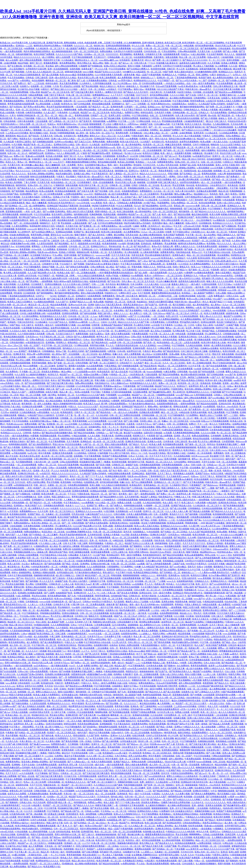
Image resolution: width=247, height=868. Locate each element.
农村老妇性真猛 (170, 340)
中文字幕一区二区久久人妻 (162, 334)
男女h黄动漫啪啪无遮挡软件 (158, 255)
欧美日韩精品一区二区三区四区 (42, 331)
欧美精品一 (141, 162)
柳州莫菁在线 (171, 733)
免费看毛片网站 (132, 113)
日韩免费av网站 (110, 858)
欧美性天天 (53, 374)
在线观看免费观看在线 (167, 404)
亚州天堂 (128, 532)
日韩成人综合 (133, 450)
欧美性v (234, 194)
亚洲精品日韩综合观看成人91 (173, 631)
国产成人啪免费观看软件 (40, 444)
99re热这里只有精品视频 (98, 197)
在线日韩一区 (70, 101)
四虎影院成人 (216, 808)
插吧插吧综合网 (36, 153)
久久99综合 (183, 264)
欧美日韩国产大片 (34, 505)
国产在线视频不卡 (67, 846)
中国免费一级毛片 (219, 270)
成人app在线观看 (43, 409)
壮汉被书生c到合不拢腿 (29, 89)
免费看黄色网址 (168, 252)
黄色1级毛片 (109, 572)
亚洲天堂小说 (140, 648)
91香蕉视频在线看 (238, 855)
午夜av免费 (23, 797)
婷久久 (148, 60)
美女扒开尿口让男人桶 (226, 46)
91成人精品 (153, 418)
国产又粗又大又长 (83, 142)
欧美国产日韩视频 (26, 179)
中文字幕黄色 (167, 325)
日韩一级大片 (82, 145)
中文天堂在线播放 (117, 69)
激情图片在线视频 (77, 366)
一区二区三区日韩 (30, 261)
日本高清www (32, 337)
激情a (50, 363)
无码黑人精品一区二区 (150, 421)
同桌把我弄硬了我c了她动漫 (89, 479)
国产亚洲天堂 (86, 121)
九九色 (184, 855)
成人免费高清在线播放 (223, 78)
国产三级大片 (88, 834)
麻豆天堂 (135, 98)
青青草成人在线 (164, 267)
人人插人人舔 (68, 584)
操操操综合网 (26, 214)
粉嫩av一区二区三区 (62, 421)
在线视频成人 (139, 532)
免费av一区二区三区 (155, 46)
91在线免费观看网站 (127, 628)
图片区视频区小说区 (39, 133)
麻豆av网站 (98, 63)
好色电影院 (125, 60)
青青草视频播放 (96, 543)
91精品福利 (212, 503)
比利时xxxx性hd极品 (64, 142)
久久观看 (137, 503)
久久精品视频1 (102, 290)
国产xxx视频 (49, 211)
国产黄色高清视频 (163, 642)
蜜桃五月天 (185, 267)
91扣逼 (153, 389)
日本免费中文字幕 (113, 636)
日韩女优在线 (140, 409)
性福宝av (185, 54)
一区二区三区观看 (161, 505)
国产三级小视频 (46, 398)
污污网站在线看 (143, 121)
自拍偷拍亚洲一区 (52, 520)
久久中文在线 (57, 669)
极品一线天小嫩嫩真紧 (37, 203)
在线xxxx (205, 421)
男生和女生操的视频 (15, 584)
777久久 (152, 63)
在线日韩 (185, 575)
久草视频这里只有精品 (133, 861)
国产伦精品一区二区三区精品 (174, 532)
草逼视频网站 (164, 203)
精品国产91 (125, 823)
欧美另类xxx (39, 150)
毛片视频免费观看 (24, 462)
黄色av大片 (197, 252)
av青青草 (157, 66)
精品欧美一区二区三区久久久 (159, 462)
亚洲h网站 (85, 564)
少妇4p (83, 127)
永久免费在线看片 (179, 200)
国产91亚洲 (173, 837)
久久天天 (30, 409)
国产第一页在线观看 (190, 765)
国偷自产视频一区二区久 (54, 267)
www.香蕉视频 (205, 578)
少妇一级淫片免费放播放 (204, 83)
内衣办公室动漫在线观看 (53, 779)
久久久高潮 (136, 459)
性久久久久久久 (23, 171)
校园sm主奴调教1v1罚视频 (96, 374)
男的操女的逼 (115, 246)
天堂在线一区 (137, 299)
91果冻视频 (57, 503)
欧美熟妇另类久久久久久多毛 (65, 270)
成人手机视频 (181, 826)
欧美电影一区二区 (99, 252)
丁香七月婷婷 (30, 182)
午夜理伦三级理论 (23, 142)
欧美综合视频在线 (210, 738)
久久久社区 (168, 680)
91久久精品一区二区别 (106, 503)
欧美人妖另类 (14, 564)
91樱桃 (115, 124)
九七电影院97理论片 (179, 485)
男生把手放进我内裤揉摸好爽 (60, 107)
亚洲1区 (116, 488)
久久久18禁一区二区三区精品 (171, 698)
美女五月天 (30, 578)
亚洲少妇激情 (86, 147)
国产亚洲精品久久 (86, 255)
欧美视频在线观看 (18, 514)
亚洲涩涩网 (230, 834)
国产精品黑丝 (180, 538)
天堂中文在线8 (208, 462)
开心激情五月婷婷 (142, 325)
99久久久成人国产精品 (45, 308)
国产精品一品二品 (110, 258)
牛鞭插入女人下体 (183, 497)
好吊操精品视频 (23, 246)
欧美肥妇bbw (157, 733)
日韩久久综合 (137, 278)
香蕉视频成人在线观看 (184, 473)
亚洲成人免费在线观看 (129, 645)
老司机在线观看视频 (90, 398)
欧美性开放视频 (224, 820)
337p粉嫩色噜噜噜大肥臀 (206, 72)
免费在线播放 (106, 51)
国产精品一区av (229, 642)
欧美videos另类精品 (63, 599)
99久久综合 (59, 686)
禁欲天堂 (12, 188)
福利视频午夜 (166, 407)
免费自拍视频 (113, 142)
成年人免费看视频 (133, 354)
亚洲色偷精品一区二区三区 (156, 485)
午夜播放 (106, 392)
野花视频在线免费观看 (172, 121)
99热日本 (217, 843)
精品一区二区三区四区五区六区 (210, 840)
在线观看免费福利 (130, 191)
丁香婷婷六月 (223, 776)
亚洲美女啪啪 (168, 602)
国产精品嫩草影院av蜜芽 (99, 153)
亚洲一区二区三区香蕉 (113, 599)
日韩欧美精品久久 (192, 110)
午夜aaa (203, 276)
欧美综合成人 (168, 258)
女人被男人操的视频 (237, 689)
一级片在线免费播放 (233, 182)
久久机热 (145, 159)
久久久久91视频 (208, 433)
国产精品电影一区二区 (232, 663)
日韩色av (87, 602)
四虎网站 (53, 820)
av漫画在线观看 (80, 223)
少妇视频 (208, 567)
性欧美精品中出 (102, 383)
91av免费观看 (137, 276)
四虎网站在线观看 (124, 436)
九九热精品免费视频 (229, 133)
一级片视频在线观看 (59, 666)
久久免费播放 (49, 249)
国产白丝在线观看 (8, 671)
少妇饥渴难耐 (16, 526)
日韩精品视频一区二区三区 (120, 57)
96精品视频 (189, 46)
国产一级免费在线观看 (145, 494)
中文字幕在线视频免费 (82, 57)
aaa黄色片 (234, 654)
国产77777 (90, 476)
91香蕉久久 (228, 162)
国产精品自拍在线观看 (207, 404)
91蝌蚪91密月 (141, 127)
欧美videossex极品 (68, 75)
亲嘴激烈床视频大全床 (128, 782)
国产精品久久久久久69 (131, 430)
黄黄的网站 (39, 800)
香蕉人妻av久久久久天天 (211, 316)
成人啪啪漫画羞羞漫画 (62, 51)
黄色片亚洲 (65, 861)
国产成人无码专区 (97, 235)
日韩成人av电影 (92, 811)
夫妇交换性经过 (44, 578)
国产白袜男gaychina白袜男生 (220, 276)
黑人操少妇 (166, 185)
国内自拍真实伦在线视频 (188, 118)
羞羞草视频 (60, 319)
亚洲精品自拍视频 (64, 232)
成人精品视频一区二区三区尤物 (51, 610)
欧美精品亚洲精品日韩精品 (146, 572)
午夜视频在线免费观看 (221, 439)
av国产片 (212, 238)
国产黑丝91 (54, 773)
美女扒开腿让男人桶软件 (145, 657)
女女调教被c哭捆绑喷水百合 (79, 532)
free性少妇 (32, 453)
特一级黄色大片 (155, 680)
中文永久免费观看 (125, 206)
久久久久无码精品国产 (190, 310)
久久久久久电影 (177, 95)
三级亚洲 (55, 241)
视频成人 (22, 415)
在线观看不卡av (7, 246)
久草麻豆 (214, 619)
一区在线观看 (81, 107)
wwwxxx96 (32, 229)
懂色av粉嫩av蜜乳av (183, 194)
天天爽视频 (73, 744)
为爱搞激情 (147, 66)
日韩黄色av (47, 197)
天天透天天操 (204, 51)
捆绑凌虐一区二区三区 (56, 80)
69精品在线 (184, 412)
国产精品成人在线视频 (200, 511)
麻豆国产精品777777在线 (135, 229)
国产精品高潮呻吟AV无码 (112, 497)
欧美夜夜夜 (21, 229)
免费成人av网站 (95, 802)
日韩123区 (64, 747)
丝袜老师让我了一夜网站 (164, 177)
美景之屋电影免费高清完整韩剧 (181, 540)
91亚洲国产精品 (174, 770)
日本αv (87, 340)
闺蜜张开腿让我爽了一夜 (212, 607)
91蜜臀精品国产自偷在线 (35, 590)
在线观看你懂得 (101, 645)
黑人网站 (26, 567)
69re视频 (121, 721)
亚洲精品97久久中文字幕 (189, 570)
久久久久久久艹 (131, 703)
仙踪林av (222, 238)
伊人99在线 (83, 124)
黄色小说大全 (161, 139)
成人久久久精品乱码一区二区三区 (48, 72)
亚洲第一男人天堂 (182, 436)
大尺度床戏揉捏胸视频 (20, 631)
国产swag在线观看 (132, 150)
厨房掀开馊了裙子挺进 (226, 476)
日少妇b (28, 858)
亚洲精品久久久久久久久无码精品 (114, 709)
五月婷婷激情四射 (233, 829)
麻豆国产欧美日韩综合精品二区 (22, 517)
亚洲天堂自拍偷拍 (54, 724)
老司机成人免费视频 (13, 779)
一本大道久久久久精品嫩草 (224, 130)
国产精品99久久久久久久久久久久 (211, 211)
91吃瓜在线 (74, 278)
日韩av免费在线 (98, 267)
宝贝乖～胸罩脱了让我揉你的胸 (200, 328)
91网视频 (87, 241)
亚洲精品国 (196, 610)
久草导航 (77, 657)
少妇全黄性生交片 (218, 185)
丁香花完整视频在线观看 (56, 407)
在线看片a (25, 86)
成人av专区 (242, 363)
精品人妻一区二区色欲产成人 (124, 197)
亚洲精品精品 (112, 127)
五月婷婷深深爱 (95, 535)
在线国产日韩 (233, 104)
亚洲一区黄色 (44, 497)
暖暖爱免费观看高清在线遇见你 (119, 273)
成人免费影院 (225, 604)
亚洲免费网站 (26, 194)
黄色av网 (120, 296)
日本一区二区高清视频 (71, 241)
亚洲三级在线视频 (53, 549)
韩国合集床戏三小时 (65, 130)
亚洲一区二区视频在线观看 (199, 363)
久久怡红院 (164, 200)
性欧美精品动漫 (183, 252)
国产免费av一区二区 (166, 494)
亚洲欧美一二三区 (166, 660)
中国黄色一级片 (78, 197)
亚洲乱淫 (5, 401)
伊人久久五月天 (47, 581)
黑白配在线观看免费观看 (158, 864)
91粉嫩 (138, 567)
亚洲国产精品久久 (122, 762)
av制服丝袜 (80, 587)
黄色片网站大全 (85, 63)
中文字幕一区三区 (194, 235)
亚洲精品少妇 (28, 447)
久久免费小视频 (114, 380)
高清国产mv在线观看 (80, 200)
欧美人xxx (196, 267)
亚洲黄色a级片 (179, 255)
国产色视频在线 (95, 66)
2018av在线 (37, 249)
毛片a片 (137, 206)
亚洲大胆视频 (233, 60)
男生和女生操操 (39, 596)
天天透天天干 (147, 101)
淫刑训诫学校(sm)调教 (226, 695)
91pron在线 (170, 447)
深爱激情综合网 (78, 674)
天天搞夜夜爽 (170, 92)
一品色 (210, 296)
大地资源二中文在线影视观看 (170, 197)
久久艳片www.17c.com (73, 660)
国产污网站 (13, 139)
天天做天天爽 (121, 529)
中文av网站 (58, 255)
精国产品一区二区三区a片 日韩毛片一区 (185, 313)
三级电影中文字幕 (97, 581)
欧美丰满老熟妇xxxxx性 (105, 147)
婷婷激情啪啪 (161, 543)
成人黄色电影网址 (134, 145)
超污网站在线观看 (141, 217)
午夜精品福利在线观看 (213, 602)
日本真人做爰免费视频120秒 (33, 313)
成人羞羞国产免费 (11, 479)
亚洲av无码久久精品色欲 (115, 66)
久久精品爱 (125, 98)
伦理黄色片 (159, 820)
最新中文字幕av (32, 319)
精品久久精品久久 (108, 86)
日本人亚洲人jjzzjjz (207, 337)
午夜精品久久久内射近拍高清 (199, 817)
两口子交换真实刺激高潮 (224, 363)
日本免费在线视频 (32, 526)
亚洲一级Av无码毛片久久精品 (63, 78)
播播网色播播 (70, 110)
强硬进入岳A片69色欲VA (155, 837)
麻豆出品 (5, 243)
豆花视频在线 (192, 69)
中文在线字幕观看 (215, 54)
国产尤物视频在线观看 (43, 142)
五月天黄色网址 (116, 252)
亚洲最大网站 (44, 270)
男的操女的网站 (85, 645)
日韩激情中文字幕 (154, 54)
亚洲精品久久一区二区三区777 (168, 482)
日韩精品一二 (102, 433)
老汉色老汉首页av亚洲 (110, 407)
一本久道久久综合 (220, 142)
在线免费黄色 (95, 520)
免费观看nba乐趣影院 (150, 220)
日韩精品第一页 (170, 217)
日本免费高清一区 (172, 715)
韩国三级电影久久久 (227, 235)
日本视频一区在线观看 (204, 92)
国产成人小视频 (230, 51)
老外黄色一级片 (126, 494)
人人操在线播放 (17, 409)
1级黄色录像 (129, 75)
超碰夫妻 (131, 558)
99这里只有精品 (184, 92)
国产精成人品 (150, 654)
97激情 (84, 153)
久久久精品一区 (154, 648)
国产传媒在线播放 (20, 703)
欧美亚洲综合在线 (229, 348)
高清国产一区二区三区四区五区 (185, 48)
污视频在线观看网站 (215, 622)
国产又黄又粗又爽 (27, 439)
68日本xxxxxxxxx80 (200, 456)
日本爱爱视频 (161, 401)
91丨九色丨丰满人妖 (107, 593)
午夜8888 (233, 232)
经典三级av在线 (133, 802)
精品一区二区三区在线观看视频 (201, 255)
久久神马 (191, 709)
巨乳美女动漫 (172, 165)
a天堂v (209, 599)
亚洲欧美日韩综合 (231, 436)
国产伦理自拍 (16, 107)
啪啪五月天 (94, 616)
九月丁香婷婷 (93, 418)
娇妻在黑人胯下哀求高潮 (21, 791)
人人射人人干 (115, 200)
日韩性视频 (183, 372)
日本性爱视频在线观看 (14, 488)
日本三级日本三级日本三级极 (194, 351)
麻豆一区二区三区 (153, 136)
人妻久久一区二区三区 (102, 310)
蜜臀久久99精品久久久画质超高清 (182, 238)
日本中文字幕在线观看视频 (20, 575)
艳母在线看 (241, 409)
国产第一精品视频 (235, 593)
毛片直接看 (119, 602)
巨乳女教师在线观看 (19, 127)
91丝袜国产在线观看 (47, 517)
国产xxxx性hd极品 (217, 398)
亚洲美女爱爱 (18, 718)
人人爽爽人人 (70, 500)
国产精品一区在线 (71, 564)
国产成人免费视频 (164, 436)
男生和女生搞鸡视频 (130, 587)
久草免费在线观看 (103, 625)
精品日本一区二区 (164, 278)
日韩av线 (58, 136)
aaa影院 (5, 357)
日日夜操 (190, 616)
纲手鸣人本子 (103, 337)
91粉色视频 (34, 570)
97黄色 (61, 238)
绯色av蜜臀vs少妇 (238, 773)
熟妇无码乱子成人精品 (11, 407)
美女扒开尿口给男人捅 (130, 631)
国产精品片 (156, 340)
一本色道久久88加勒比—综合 (178, 83)
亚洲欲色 (14, 439)
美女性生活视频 (128, 427)
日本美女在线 (214, 98)
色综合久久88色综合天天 (204, 494)
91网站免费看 (165, 348)
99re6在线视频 (220, 310)
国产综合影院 (106, 450)
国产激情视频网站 (209, 48)
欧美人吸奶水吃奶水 (184, 72)
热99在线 (190, 185)
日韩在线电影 (10, 121)
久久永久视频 (94, 436)
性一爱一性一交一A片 (85, 415)
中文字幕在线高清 (122, 724)
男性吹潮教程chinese (41, 360)
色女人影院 (208, 325)
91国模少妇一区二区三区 (158, 508)
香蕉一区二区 (117, 808)
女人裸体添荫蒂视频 (150, 252)
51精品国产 (95, 628)
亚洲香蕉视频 (237, 724)
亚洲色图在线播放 (84, 299)
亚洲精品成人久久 (90, 249)
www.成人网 (30, 369)
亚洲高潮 (111, 570)
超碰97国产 (149, 278)
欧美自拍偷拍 (51, 677)
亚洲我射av (50, 153)
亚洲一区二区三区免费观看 (97, 319)
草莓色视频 (137, 267)
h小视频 (79, 642)
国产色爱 (157, 249)
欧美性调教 (169, 738)
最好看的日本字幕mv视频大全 (155, 98)
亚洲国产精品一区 (110, 360)
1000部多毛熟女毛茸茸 (40, 712)
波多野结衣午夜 (134, 351)
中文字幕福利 (142, 549)
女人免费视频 (222, 66)
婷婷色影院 (162, 575)
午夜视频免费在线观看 (110, 249)
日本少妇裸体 (137, 284)
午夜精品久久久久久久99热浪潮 (62, 209)
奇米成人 (107, 479)
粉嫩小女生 (118, 354)
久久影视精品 (17, 278)
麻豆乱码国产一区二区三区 (98, 575)
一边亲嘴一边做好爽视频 (181, 133)
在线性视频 (75, 69)
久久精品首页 (212, 133)
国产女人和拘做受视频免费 (208, 558)
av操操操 (115, 750)
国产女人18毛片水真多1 (187, 80)
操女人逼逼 (109, 802)
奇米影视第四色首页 (152, 555)
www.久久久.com (8, 686)
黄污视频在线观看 (203, 340)
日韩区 (134, 185)
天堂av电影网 (238, 252)
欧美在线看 (5, 581)
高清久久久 (11, 162)
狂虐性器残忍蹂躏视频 (173, 430)
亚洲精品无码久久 (99, 246)
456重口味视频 (19, 855)
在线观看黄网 (167, 604)
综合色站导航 (116, 150)
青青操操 (222, 290)
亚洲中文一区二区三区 (223, 156)
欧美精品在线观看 (176, 523)
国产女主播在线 (15, 66)
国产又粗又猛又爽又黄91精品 (60, 383)
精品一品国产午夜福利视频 (149, 75)
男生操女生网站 (57, 715)
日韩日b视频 (119, 514)
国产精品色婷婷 (37, 677)
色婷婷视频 (234, 581)
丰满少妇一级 (70, 794)
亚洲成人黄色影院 (110, 261)
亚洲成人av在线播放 (122, 657)
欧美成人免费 (156, 444)
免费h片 (193, 424)
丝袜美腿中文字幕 (217, 701)
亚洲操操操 (62, 249)
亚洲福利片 (81, 296)
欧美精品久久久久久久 (223, 223)
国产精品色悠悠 (160, 168)
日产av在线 (209, 735)
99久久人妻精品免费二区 (68, 153)
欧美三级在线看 (93, 238)
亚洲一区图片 (175, 543)
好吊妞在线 (215, 226)
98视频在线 (198, 153)
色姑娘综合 (142, 302)
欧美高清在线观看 (142, 808)
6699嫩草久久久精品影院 (135, 72)
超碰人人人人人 (121, 313)
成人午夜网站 (48, 57)
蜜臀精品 (36, 246)
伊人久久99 (178, 136)
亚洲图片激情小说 (228, 95)
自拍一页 (137, 83)
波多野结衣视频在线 (60, 328)
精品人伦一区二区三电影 (89, 500)
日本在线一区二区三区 (79, 246)
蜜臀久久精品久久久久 (185, 246)
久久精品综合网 (119, 677)
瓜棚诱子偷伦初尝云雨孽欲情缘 (176, 802)
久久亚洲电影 (24, 284)
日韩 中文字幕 (70, 543)
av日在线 (155, 325)
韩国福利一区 (183, 628)
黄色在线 (121, 357)
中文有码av (106, 811)
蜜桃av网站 (153, 407)
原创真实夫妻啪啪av (51, 372)
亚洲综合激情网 (208, 322)
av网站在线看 (90, 369)
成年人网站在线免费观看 (31, 60)
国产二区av (143, 261)
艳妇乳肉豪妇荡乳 (64, 174)
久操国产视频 (233, 325)
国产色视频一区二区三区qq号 (201, 631)
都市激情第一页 (186, 211)
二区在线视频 (79, 430)
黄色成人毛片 (18, 468)
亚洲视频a (50, 342)
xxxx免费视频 (132, 139)
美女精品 (50, 66)
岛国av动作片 (214, 57)
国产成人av (5, 712)
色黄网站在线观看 (72, 680)
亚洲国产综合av (124, 340)
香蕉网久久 (61, 342)
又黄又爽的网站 (41, 459)
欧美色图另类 (6, 118)
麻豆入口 (60, 654)
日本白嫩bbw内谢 (162, 124)
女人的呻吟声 (24, 232)
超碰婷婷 (22, 648)
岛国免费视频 (206, 814)
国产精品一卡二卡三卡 (162, 188)
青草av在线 (70, 479)
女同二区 (170, 287)
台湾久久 (237, 75)
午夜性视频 (82, 377)
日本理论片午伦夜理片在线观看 (128, 51)
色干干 (74, 243)
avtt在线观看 (209, 695)
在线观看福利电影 (185, 581)
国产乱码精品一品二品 (190, 174)
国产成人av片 (171, 156)
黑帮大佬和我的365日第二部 (114, 188)
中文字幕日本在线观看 (131, 264)
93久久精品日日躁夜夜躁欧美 (27, 75)
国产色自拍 (5, 718)
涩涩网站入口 (46, 538)
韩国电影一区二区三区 (116, 302)
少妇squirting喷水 (221, 549)
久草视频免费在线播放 (97, 80)
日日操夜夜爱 (29, 293)
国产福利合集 (48, 735)
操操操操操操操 (234, 174)
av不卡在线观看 (148, 727)
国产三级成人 (159, 424)
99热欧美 (60, 226)
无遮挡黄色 (159, 57)
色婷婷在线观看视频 (179, 491)
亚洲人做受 (234, 852)
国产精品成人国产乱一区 (189, 651)
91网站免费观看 (11, 680)
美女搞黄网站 (126, 165)
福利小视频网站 (209, 150)
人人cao (94, 316)
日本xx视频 (221, 293)
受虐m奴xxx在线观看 (35, 156)
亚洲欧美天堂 (138, 60)
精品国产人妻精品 (159, 159)
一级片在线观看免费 (158, 273)
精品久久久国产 (19, 392)
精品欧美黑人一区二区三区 (44, 238)
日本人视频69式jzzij (120, 383)
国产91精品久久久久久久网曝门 (196, 130)
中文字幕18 (206, 549)
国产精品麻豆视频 (112, 118)
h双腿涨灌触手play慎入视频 (23, 243)
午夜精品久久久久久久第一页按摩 (142, 319)
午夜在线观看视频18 (150, 645)
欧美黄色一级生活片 (45, 325)
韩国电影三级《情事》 (66, 276)
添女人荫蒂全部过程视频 (51, 101)
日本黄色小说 (81, 616)
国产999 (20, 578)
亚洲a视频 (217, 383)
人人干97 (231, 782)
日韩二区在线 (140, 418)
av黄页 (243, 168)
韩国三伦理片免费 (141, 331)
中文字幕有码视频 (102, 686)
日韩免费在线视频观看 (173, 249)
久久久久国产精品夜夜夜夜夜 (202, 532)
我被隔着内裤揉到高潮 (44, 575)
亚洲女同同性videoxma (153, 459)
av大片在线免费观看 (98, 421)
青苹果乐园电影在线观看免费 (21, 104)
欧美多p (52, 698)
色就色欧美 (17, 590)
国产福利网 (202, 115)
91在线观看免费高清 (19, 220)
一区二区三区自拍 (84, 139)
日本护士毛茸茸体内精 (75, 718)
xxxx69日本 (139, 380)
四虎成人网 (168, 246)
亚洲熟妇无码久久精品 (64, 145)
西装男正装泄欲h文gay (134, 305)
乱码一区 (69, 823)
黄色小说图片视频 (193, 674)
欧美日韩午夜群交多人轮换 (214, 342)
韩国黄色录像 (130, 177)
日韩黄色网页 (48, 526)
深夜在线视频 (172, 57)
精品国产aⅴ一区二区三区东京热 (55, 92)
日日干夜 (145, 800)
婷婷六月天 (27, 471)
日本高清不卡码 (39, 171)
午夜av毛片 (241, 115)
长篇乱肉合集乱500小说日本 (181, 558)
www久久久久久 (78, 179)
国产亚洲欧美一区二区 (22, 147)
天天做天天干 (86, 555)
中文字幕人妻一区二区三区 (27, 852)
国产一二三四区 (231, 415)
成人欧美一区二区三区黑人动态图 (109, 441)
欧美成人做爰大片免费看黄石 (47, 695)
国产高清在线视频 (191, 549)
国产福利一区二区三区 (174, 150)
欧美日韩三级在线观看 (112, 232)
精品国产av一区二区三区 (140, 214)
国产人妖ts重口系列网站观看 (186, 179)
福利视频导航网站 (236, 211)
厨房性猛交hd (6, 724)
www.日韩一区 (234, 290)
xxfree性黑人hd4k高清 (137, 669)
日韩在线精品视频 (36, 648)
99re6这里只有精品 (141, 340)
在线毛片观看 (52, 392)
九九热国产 (146, 142)
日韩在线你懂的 (17, 342)
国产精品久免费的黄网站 (43, 628)
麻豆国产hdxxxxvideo (110, 718)
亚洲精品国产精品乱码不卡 (124, 209)
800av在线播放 (95, 800)
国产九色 (72, 596)
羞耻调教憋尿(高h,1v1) (14, 639)
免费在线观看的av (110, 226)
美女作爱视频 (97, 340)
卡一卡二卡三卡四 (217, 60)
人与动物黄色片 (109, 500)
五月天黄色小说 (159, 721)
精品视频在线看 (88, 465)
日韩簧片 (202, 706)
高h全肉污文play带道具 (161, 552)
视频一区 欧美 (215, 471)
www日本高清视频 (88, 409)
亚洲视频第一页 (133, 639)
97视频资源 (59, 185)
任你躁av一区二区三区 (95, 54)
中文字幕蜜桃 (178, 345)
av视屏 (231, 797)
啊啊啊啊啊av (196, 834)
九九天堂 (75, 328)
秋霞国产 (91, 849)
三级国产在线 (179, 564)
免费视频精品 (176, 110)
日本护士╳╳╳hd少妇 (46, 296)
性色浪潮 (242, 331)
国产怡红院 (34, 136)
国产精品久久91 (222, 683)
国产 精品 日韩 (94, 599)
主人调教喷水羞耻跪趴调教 (224, 837)
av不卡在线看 (102, 229)
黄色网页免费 (122, 133)
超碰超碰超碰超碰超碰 (62, 261)
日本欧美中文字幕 (62, 604)
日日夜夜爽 (206, 179)
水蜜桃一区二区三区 (57, 485)
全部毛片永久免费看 (34, 686)
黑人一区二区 (51, 115)
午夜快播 (20, 113)
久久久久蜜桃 (124, 136)
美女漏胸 (59, 427)
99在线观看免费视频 (143, 57)
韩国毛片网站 (159, 634)
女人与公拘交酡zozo (122, 83)
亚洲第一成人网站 (231, 383)
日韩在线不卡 (126, 363)
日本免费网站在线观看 (206, 290)
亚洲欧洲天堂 (80, 593)
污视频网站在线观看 (165, 395)
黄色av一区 (23, 162)
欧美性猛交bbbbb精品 (73, 767)
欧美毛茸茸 (169, 689)
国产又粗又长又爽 (86, 191)
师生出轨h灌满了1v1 (221, 258)
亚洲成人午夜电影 (123, 179)
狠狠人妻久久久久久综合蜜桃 (220, 281)
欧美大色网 (215, 214)
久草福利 (129, 107)
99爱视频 (203, 238)
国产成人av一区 (126, 63)
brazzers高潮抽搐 (155, 372)
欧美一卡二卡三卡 (111, 427)
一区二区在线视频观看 (152, 150)
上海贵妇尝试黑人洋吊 (64, 538)
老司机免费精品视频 (159, 95)
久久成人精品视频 (228, 287)
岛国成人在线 (136, 718)
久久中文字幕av (7, 171)
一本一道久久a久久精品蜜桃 (125, 412)
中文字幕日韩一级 (137, 372)
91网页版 (112, 351)
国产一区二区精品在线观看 (26, 223)
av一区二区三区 (120, 811)
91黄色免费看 (206, 86)
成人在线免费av (19, 738)
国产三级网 (49, 593)
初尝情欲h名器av (225, 552)
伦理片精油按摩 (218, 500)
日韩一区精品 (86, 741)
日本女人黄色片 (167, 270)
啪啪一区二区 (111, 63)
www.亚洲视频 (230, 634)
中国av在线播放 (11, 258)
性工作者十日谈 (194, 331)
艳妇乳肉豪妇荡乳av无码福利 (91, 159)
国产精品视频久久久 (138, 779)
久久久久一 (23, 788)
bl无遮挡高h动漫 (17, 814)
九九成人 (90, 290)
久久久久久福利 (176, 273)
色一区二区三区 (154, 72)
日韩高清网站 (218, 136)
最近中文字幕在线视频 (100, 733)
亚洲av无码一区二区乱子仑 (102, 133)
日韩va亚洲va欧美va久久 (226, 261)
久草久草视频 (46, 604)
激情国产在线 (78, 168)
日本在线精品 (104, 401)
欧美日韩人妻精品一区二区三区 (46, 523)
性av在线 (193, 372)
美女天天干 (165, 701)
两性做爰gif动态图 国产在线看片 (137, 249)
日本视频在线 (32, 602)
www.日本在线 (83, 203)
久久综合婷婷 (102, 415)
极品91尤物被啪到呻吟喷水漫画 (68, 404)
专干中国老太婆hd (181, 232)
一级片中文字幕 (106, 607)
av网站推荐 (172, 634)
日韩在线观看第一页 (19, 340)
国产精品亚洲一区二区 (184, 147)
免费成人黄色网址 (165, 826)
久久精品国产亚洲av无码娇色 (212, 104)
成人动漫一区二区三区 (217, 232)
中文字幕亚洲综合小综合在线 (217, 252)
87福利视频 (216, 392)
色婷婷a (179, 127)
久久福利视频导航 (75, 319)
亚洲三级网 (9, 558)
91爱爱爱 (36, 494)
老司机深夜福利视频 (109, 482)
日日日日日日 (112, 54)
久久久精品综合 (8, 430)
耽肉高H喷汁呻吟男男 (168, 686)
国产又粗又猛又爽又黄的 (83, 92)
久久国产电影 (236, 529)
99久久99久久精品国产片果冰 (171, 89)
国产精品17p (182, 270)
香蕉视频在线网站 (86, 75)
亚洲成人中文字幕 (61, 197)
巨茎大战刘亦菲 (189, 578)
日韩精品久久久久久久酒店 (234, 832)
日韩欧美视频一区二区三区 (151, 156)
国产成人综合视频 (178, 508)
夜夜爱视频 (151, 89)
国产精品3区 (112, 217)
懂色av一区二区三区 (175, 328)
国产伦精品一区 (123, 267)
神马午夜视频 (14, 197)
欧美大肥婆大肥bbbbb (215, 177)
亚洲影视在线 (10, 788)
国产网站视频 (64, 380)
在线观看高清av (179, 104)
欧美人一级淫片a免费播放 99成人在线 (200, 654)
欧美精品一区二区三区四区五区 (157, 753)
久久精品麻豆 (68, 60)
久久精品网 (203, 625)
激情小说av (139, 89)
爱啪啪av (34, 529)
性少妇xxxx (87, 98)
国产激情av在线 (93, 258)
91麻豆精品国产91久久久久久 (99, 514)
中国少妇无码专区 (26, 322)
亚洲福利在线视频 (141, 715)
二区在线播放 (170, 380)
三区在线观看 (42, 121)
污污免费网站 (192, 415)
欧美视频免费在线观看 (174, 444)
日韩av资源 (35, 92)
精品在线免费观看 (59, 305)
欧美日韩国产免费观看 (44, 54)
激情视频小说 (121, 171)
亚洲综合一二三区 (24, 46)
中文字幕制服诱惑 (33, 267)
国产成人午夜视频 (209, 118)
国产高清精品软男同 (172, 823)
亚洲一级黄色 (92, 718)
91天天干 (199, 639)
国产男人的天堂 (93, 654)
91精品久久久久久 (192, 727)
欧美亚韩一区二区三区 (154, 145)
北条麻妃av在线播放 (210, 348)
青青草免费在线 (198, 101)
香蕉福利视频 (99, 121)
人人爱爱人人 (147, 852)
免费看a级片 (219, 296)
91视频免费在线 (41, 546)
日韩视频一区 (144, 104)
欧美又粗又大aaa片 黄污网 (96, 404)
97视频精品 (125, 276)
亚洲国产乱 (79, 232)
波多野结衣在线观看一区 (113, 145)
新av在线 (212, 115)
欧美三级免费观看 (108, 78)
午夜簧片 (61, 177)
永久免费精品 (93, 389)
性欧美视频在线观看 (133, 785)
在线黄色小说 (11, 177)
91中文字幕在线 (86, 625)
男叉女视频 (98, 738)
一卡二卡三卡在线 (138, 471)
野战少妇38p (58, 444)
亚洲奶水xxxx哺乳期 (78, 322)
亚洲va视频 (174, 354)
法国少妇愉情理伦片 (73, 340)
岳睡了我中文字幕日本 (55, 95)
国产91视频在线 (229, 226)
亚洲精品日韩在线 (141, 238)
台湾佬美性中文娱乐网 (36, 69)
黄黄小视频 (171, 628)
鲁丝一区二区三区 (103, 832)
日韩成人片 (204, 113)
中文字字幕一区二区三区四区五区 (57, 345)
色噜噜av (219, 561)
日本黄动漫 (86, 328)
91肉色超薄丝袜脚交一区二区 (45, 567)
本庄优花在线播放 (73, 444)
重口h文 (210, 121)
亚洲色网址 (60, 211)
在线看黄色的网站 (129, 634)
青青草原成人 (173, 663)
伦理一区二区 (33, 558)
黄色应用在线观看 (201, 439)
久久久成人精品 (152, 284)
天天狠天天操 (72, 226)
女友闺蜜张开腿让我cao (96, 165)
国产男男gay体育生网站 (34, 107)
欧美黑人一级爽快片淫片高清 (109, 92)
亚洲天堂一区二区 (149, 171)
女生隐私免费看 (161, 354)
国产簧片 (113, 494)
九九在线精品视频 (182, 456)
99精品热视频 (207, 229)
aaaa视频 (141, 564)
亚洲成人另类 (166, 418)
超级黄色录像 (233, 313)
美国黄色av (29, 721)
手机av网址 (116, 270)
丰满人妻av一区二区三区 (64, 561)
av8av (134, 293)
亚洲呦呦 (7, 738)
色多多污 (70, 505)
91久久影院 (137, 48)
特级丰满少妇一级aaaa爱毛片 (199, 89)
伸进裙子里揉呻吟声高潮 (104, 206)
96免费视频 (29, 48)
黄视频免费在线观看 (47, 826)
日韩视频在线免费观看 (121, 348)
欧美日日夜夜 (217, 473)
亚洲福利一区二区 (217, 80)
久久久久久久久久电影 (225, 497)
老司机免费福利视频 (205, 46)
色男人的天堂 (172, 316)
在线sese (195, 476)
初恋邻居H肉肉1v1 (10, 124)
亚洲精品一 (107, 168)
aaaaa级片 (231, 238)
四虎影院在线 (190, 171)
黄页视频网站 (126, 54)
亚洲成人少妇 (228, 590)
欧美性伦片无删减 (151, 153)
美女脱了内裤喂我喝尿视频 (62, 133)
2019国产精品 (150, 203)
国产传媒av (35, 479)
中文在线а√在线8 (28, 616)
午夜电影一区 (181, 648)
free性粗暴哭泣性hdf (202, 156)
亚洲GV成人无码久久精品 (63, 139)
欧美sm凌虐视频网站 (194, 555)
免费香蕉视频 (82, 334)
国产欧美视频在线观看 (234, 505)
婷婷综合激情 (52, 83)
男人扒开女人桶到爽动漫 (209, 441)
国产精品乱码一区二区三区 (207, 587)
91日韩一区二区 (109, 628)
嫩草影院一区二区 (147, 296)
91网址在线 (228, 843)
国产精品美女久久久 (27, 188)
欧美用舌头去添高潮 (140, 258)
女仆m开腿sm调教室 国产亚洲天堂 (224, 575)
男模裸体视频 (166, 479)
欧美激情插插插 (110, 243)
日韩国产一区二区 (99, 115)
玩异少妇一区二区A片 (18, 153)
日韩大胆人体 (141, 63)
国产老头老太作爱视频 (128, 593)
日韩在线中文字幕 (155, 447)
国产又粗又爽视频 (213, 200)
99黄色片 (45, 89)
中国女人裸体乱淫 (193, 604)
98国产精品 (15, 325)
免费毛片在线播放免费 (213, 680)
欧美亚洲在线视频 (151, 529)
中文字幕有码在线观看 (204, 715)
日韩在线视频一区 (20, 503)
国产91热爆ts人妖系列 (236, 80)
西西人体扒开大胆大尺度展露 (80, 211)
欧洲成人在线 (64, 273)
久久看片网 (194, 526)
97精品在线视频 (79, 436)
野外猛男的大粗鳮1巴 (190, 322)
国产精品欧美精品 (161, 791)
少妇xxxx (4, 695)
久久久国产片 (62, 302)
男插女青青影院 (166, 171)
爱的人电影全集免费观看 (92, 293)
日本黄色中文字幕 (54, 500)
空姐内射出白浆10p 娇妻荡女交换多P (102, 264)
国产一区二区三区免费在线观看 (48, 194)
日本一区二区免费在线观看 (93, 604)
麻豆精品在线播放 (148, 703)
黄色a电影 (226, 308)
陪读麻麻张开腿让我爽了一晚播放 (87, 671)
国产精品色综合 (104, 412)
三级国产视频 (82, 520)
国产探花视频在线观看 (111, 578)
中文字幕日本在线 (49, 558)
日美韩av (97, 741)
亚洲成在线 (146, 243)
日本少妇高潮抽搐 (226, 337)
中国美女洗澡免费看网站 (182, 773)
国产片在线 (191, 95)
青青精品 (240, 200)
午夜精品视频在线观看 (46, 447)
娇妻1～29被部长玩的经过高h (31, 168)
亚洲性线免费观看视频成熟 (118, 46)
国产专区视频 (101, 191)
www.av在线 (168, 127)
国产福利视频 (192, 514)
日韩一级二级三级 (237, 366)
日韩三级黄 (61, 634)
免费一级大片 (118, 663)
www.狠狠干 (241, 797)
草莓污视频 (173, 174)
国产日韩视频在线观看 (236, 398)
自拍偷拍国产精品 (119, 596)
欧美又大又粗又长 (194, 124)
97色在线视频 (22, 832)
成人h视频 (5, 570)
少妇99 (104, 322)
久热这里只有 (182, 660)
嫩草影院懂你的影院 (149, 599)
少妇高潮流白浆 (137, 374)
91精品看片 (127, 636)
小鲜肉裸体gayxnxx (117, 558)
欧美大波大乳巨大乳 (130, 142)
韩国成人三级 (159, 663)
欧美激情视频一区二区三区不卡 (64, 459)
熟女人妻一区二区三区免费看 (193, 57)
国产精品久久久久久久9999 (195, 60)
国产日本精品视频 (82, 104)
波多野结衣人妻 (184, 494)
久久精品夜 (74, 113)
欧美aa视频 (205, 142)
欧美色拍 (202, 447)
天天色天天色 (6, 83)
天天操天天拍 (125, 689)
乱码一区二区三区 (170, 741)
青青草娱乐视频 (97, 345)
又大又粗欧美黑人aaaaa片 (178, 476)
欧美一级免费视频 (88, 814)
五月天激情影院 (130, 270)
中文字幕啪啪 (42, 773)
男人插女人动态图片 (78, 581)
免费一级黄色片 (57, 570)
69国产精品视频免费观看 (233, 692)
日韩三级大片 (220, 121)
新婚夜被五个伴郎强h (150, 118)
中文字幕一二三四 (127, 121)
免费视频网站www (101, 95)
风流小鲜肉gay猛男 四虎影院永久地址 (78, 217)
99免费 (169, 232)
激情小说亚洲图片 (49, 200)
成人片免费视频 (36, 846)
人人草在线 (135, 479)
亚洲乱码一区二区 (165, 78)
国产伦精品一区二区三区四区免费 (142, 369)
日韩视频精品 (48, 351)
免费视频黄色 (146, 191)
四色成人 (41, 348)
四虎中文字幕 (222, 328)
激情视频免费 (183, 517)
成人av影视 (79, 258)
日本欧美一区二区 (170, 625)
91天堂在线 (146, 794)
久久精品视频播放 (54, 340)
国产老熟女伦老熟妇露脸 (78, 267)
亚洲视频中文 (118, 104)
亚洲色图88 (157, 223)
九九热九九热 (9, 674)
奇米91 (81, 165)
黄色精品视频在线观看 (14, 337)
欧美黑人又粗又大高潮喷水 (230, 101)
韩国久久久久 (150, 267)
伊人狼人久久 (187, 220)
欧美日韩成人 (117, 113)
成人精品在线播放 (110, 98)
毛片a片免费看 (10, 654)
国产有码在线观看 (206, 372)
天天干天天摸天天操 (121, 255)
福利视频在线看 (81, 214)
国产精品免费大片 (142, 246)
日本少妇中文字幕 (144, 817)
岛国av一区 (231, 703)
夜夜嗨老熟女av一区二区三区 (105, 631)
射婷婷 (137, 78)
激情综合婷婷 (17, 401)
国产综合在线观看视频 (217, 366)
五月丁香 (56, 223)
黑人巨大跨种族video (150, 604)
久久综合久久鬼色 (18, 331)
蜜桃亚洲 (120, 517)
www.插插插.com (231, 299)
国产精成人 (170, 517)
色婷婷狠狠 (69, 849)
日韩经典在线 (138, 200)
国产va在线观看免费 (149, 747)
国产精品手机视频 (170, 107)
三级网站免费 (144, 610)
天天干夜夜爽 (144, 293)
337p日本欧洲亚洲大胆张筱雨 (89, 386)
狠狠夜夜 (187, 145)
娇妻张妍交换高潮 (73, 72)
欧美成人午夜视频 (210, 110)
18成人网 (222, 174)
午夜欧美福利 (138, 136)
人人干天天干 (117, 95)
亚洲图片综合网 (222, 197)
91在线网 (183, 657)
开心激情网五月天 (123, 331)
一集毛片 (83, 89)
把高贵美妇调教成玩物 (167, 657)
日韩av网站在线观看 (187, 51)
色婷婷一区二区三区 (75, 654)
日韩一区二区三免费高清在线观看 (108, 241)
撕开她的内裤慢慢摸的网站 (192, 107)
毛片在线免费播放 (219, 113)
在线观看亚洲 (125, 217)
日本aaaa (231, 310)
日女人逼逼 (230, 671)
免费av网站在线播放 (87, 110)
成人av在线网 (12, 60)
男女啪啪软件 (64, 607)
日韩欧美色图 (80, 599)
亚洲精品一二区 (106, 529)
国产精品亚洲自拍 (171, 351)
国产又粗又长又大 (44, 179)
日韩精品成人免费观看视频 (119, 48)
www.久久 (171, 581)
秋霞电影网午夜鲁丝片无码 (42, 226)
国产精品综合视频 (182, 214)
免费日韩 (67, 549)
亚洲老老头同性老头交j (36, 718)
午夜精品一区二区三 (119, 374)
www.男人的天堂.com (75, 389)
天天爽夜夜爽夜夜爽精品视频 (186, 433)
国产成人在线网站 (168, 570)
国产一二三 (131, 104)
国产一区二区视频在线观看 (84, 273)
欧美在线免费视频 (207, 203)
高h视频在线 (68, 864)
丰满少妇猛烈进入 (131, 220)
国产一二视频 (208, 488)
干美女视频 (179, 849)
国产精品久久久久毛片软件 (136, 92)
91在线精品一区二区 (75, 238)
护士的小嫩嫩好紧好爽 (167, 281)
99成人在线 (102, 471)
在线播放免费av (7, 46)
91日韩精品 (18, 858)
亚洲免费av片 (123, 156)
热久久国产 (200, 645)
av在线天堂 (211, 101)
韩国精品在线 (101, 194)
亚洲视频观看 (106, 724)
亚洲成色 (12, 322)
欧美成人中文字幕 (87, 331)
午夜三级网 (83, 543)
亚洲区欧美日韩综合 (188, 337)
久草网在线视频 (231, 168)
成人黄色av (216, 305)
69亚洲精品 (13, 200)
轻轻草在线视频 (203, 616)
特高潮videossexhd (15, 424)
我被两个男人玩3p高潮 (61, 491)
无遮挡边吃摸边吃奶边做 (127, 345)
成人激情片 (31, 657)
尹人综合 (107, 124)
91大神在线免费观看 (189, 316)
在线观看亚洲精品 (80, 549)
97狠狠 (21, 602)
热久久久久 (230, 54)
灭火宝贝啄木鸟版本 (31, 197)
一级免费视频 (46, 281)
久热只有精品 (121, 756)
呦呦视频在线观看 (226, 791)
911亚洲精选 (99, 610)
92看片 (213, 75)
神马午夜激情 (234, 342)
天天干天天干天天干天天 (12, 369)
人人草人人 (94, 322)
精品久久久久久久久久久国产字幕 (134, 322)
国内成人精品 (117, 797)
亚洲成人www (154, 107)
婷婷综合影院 (147, 113)
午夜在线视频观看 (86, 596)
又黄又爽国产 (43, 369)
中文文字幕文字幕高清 (132, 110)
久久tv (81, 156)
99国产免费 (168, 72)
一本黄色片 (171, 439)
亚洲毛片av (46, 127)
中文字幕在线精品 (140, 115)
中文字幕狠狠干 (215, 209)
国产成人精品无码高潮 (92, 680)
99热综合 (133, 683)
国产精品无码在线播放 (84, 433)
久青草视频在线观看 (102, 83)
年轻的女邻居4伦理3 (237, 121)
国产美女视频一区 (16, 651)
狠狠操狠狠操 (229, 427)
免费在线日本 (37, 564)
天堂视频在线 (136, 133)
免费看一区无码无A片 (151, 226)
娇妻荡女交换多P (18, 441)
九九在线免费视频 (234, 220)
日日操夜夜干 (37, 284)
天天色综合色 (104, 797)
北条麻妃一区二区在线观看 (67, 398)
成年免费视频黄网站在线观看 (100, 179)
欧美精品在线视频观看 (66, 191)
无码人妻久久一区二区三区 (140, 642)
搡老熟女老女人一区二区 (87, 60)
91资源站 (172, 409)
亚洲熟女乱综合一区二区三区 (120, 581)
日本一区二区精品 (97, 89)
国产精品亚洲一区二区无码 (46, 98)
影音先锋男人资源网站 (62, 214)
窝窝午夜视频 (224, 864)
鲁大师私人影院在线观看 (15, 273)
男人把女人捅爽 (23, 360)
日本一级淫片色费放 (163, 593)
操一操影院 (78, 369)
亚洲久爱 (131, 302)
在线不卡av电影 (25, 636)
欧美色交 (25, 479)
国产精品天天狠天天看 (48, 657)
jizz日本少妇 (68, 235)
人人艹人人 (80, 505)
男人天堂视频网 (184, 439)
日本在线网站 (164, 389)
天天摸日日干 (100, 57)
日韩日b (57, 179)
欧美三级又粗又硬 (38, 299)
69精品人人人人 (148, 575)
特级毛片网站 (235, 674)
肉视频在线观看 (56, 843)
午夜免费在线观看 (140, 334)
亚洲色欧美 (123, 794)
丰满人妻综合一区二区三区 (32, 741)
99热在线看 (24, 177)
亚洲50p (20, 686)
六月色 (29, 72)
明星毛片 (97, 517)
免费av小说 (19, 156)
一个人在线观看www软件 (85, 372)
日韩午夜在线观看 (26, 121)
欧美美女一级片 (14, 610)
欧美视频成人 (166, 814)
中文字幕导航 (178, 124)
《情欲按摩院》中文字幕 (227, 188)
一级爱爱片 (225, 491)
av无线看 (56, 104)
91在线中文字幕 (151, 570)
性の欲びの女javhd (133, 153)
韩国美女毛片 (26, 139)
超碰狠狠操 (133, 625)
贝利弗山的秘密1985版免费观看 (158, 147)
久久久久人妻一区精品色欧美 (87, 261)
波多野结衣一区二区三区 (76, 427)
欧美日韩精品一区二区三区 (122, 447)
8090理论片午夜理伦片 (197, 564)
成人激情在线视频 (22, 628)
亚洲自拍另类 (225, 404)
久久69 (191, 855)
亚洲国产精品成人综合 (182, 505)
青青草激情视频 (80, 421)
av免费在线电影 (45, 188)
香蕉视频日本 (35, 351)
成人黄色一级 (82, 133)
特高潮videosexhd (158, 744)
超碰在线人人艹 (224, 75)
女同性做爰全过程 (97, 48)
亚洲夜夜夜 (172, 264)
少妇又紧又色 (156, 92)
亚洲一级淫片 (87, 308)
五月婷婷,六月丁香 (64, 415)
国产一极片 (234, 628)
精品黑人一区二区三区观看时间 (145, 194)
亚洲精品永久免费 (48, 220)
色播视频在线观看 (206, 741)
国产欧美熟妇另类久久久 (181, 671)
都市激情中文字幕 (136, 462)
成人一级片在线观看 (113, 130)
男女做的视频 (167, 194)
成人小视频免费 (233, 625)
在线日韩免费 (53, 168)
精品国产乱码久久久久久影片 (108, 72)
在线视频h (78, 456)
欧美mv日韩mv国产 (94, 826)
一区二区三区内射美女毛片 (131, 776)
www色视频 (116, 220)
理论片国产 (126, 488)
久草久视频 (85, 631)
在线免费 (195, 712)
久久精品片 (238, 110)
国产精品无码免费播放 (169, 374)
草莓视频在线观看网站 (14, 101)
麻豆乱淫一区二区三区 (39, 305)
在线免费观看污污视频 (66, 325)
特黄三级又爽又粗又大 (169, 182)
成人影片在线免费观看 (119, 194)
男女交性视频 (53, 482)
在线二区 (154, 115)
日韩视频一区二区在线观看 (73, 418)
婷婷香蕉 (167, 136)
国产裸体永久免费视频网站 (123, 308)
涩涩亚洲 (135, 730)
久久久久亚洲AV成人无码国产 (77, 284)
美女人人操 (182, 409)
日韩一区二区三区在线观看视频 (95, 613)
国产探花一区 (26, 800)
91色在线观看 (228, 200)
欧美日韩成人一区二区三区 (196, 450)
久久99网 (192, 538)
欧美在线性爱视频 (158, 724)
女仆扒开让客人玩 (166, 712)
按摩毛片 (158, 738)
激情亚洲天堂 (165, 450)
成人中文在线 (12, 456)
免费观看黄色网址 (166, 162)
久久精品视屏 (196, 407)
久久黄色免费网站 (20, 226)
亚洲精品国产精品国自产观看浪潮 (63, 206)
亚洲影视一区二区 (55, 424)
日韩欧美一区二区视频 (120, 185)
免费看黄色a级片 (72, 683)
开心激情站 (158, 517)
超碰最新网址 (25, 572)
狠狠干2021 (146, 538)
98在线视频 (34, 127)
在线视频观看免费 (172, 54)
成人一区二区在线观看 (212, 182)
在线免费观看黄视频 (132, 578)
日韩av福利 (189, 587)
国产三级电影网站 (149, 706)
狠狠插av (124, 718)
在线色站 (114, 645)
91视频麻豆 (218, 829)
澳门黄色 (72, 80)
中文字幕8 (96, 392)
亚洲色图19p (108, 424)
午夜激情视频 (130, 386)
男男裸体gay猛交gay (113, 386)
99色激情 (55, 508)
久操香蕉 (131, 424)
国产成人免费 (141, 273)
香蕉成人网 (179, 206)
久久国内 (62, 290)
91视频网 (83, 66)
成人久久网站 (240, 243)
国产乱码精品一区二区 (84, 823)
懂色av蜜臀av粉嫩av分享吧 (66, 631)
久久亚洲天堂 (130, 328)
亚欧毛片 (192, 567)
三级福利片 (27, 150)
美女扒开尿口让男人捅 (88, 78)
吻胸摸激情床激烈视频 (150, 500)
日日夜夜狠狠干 (85, 182)
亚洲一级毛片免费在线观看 (139, 168)
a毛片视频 (197, 680)
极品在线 (126, 200)
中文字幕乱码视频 (181, 101)
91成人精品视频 (198, 54)
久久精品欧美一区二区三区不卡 (51, 48)
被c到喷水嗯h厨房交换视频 (193, 374)
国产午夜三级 (58, 229)
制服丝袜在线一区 (52, 785)
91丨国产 (203, 80)
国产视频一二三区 (151, 578)
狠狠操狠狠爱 (96, 124)
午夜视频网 (68, 46)
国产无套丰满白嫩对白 (29, 200)
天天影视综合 (98, 328)
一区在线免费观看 (65, 698)
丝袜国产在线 (108, 517)
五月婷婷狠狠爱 (158, 238)
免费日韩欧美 (105, 316)
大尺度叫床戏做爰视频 (121, 392)
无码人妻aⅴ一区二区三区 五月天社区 (138, 281)
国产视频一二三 (161, 290)
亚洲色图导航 (87, 832)
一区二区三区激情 (47, 366)
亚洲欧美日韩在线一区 (28, 473)
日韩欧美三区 (118, 465)
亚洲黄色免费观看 (130, 118)
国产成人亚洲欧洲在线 (159, 261)
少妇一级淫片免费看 (153, 689)
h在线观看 (224, 706)
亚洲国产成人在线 (188, 165)
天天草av (5, 412)
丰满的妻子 (37, 159)
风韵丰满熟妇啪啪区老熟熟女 (37, 51)
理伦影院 (138, 165)
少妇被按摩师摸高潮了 (194, 121)
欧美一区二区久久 (114, 177)
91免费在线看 (119, 168)
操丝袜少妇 (99, 46)
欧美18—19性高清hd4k (70, 450)
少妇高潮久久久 (198, 232)
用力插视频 (184, 529)
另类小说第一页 (198, 465)
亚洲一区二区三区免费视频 (16, 701)
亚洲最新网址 (105, 488)
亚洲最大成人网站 (82, 174)
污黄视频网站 (113, 567)
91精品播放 (73, 555)
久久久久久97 (32, 651)
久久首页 (113, 322)
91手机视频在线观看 (220, 421)
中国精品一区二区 (187, 75)
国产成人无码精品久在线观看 (78, 570)
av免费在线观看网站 (73, 194)
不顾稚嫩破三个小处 (159, 858)
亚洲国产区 (92, 505)
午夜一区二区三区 (174, 46)
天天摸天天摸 (44, 182)
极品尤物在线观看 (200, 214)
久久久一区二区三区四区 (174, 363)
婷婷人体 (51, 389)
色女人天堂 (213, 706)
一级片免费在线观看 (13, 51)
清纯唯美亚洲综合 (221, 788)
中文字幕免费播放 (150, 814)
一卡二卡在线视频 (209, 648)
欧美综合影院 (204, 258)
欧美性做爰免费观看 (101, 552)
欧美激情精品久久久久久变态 (54, 316)
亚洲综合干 (182, 386)
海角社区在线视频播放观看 (43, 177)
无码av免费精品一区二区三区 (184, 203)
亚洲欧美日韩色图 (237, 715)
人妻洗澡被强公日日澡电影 (64, 759)
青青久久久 (110, 340)
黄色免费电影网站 (68, 63)
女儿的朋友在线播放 (146, 427)
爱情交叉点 (56, 235)
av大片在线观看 (165, 706)
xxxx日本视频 (217, 168)
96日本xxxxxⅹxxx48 (9, 348)
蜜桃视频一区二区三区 (44, 130)
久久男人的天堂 (119, 642)
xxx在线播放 (143, 130)
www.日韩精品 (164, 345)
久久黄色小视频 (239, 241)
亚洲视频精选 (132, 517)
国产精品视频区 (62, 243)
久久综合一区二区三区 (164, 191)
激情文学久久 (44, 229)
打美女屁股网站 (169, 51)
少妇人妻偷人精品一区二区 (156, 133)
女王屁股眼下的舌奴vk (41, 255)
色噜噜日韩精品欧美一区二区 (30, 115)
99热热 (98, 590)
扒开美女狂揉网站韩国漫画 (156, 110)
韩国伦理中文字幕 (52, 60)
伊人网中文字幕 (203, 147)
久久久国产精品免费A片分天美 (42, 273)
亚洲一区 (94, 540)
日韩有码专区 (114, 491)
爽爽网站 (190, 308)
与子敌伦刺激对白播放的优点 (142, 404)
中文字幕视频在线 (30, 613)
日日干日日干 (142, 95)
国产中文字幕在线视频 (232, 392)
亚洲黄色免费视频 (148, 468)
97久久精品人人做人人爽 (50, 543)
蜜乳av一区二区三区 (201, 459)
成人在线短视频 (205, 171)
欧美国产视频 (102, 791)
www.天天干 (59, 162)
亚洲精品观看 (107, 616)
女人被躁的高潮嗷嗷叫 (112, 238)
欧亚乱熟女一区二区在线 (48, 439)
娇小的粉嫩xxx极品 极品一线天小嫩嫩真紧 (41, 165)
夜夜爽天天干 (139, 436)
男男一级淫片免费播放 (161, 179)
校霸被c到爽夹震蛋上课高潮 (234, 214)
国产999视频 (65, 671)
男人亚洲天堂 (179, 392)
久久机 (208, 747)
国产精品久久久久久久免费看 (17, 500)
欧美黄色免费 (32, 540)
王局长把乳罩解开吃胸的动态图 (95, 278)
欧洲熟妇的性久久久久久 (145, 80)
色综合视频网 (38, 80)
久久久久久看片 (196, 677)
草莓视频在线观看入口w (139, 188)
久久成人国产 (50, 113)
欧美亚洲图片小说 (202, 837)
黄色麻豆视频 (134, 243)
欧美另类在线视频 (206, 165)
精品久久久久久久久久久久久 (27, 57)
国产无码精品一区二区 (170, 572)
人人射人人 (33, 604)
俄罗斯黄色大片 (92, 578)
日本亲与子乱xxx (144, 424)
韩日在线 (70, 360)
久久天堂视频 (214, 63)
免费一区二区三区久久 (53, 110)
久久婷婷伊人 (86, 83)
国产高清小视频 (93, 168)
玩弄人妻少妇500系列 (185, 115)
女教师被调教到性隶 (128, 858)
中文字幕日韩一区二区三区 (44, 645)
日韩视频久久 (231, 735)
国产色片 (113, 471)
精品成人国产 (121, 666)
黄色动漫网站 (36, 520)
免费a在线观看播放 (201, 436)
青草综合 (211, 444)
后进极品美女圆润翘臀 (207, 191)
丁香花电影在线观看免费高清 (21, 296)
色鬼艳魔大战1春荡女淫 (167, 63)
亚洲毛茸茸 (199, 133)
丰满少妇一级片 (58, 852)
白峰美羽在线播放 (34, 113)
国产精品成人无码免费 (220, 724)
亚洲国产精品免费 (66, 587)
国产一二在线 (125, 398)
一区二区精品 (140, 107)
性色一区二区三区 (8, 692)
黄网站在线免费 (181, 407)
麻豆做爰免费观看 (8, 473)
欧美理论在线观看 (96, 377)
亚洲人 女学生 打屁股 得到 (228, 165)
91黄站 (199, 325)
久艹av (89, 738)
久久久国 (233, 66)
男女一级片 (240, 721)
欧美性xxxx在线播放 (205, 188)
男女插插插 (66, 223)
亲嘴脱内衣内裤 (32, 278)
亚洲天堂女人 (18, 241)
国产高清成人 (159, 287)
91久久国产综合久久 (73, 150)
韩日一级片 (134, 794)
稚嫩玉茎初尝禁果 (174, 145)
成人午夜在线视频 (193, 136)
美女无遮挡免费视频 (69, 83)
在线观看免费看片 (200, 733)
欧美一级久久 (167, 153)
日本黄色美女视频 (102, 209)
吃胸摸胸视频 (236, 191)
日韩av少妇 (23, 671)
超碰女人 (223, 118)
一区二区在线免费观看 (175, 299)
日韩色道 (30, 78)
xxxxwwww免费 (84, 101)
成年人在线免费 (63, 57)
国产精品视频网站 (151, 206)
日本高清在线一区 (152, 51)
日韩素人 (218, 395)
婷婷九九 (119, 607)
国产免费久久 (117, 505)
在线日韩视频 (10, 284)
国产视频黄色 (136, 546)
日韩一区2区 (115, 191)
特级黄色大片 (111, 293)
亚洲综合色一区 (85, 209)
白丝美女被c (33, 660)
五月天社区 (132, 357)
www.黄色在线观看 (14, 418)
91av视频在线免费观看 (204, 273)
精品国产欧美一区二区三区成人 (38, 145)
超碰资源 (14, 412)
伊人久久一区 (137, 837)
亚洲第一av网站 (94, 430)
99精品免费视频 (36, 95)
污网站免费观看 (122, 439)
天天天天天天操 (86, 765)
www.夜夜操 (97, 203)
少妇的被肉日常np (89, 607)
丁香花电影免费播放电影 (186, 78)
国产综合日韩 (114, 281)
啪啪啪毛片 (45, 223)
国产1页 (97, 98)
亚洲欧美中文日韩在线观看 (30, 287)
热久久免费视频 (30, 366)
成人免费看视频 (125, 78)
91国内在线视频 (209, 284)
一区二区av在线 (226, 721)
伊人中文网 (138, 689)
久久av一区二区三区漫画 (153, 232)
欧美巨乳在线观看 (12, 328)
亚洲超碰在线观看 (55, 788)
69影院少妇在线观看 (94, 698)
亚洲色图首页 (72, 814)
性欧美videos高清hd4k (48, 252)
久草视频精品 (118, 767)
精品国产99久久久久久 (165, 386)
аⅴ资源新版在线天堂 (35, 342)
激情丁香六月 (36, 63)
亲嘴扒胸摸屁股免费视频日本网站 (81, 162)
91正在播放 (153, 613)
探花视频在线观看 (191, 229)
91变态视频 (130, 95)
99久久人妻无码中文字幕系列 (89, 130)
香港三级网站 (202, 75)
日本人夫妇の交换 (212, 663)
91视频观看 (225, 369)
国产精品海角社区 (99, 200)
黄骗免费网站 (110, 721)
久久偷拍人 (206, 310)
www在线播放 (124, 395)
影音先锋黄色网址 (28, 348)
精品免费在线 (32, 191)
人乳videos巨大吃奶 (192, 226)
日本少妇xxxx (159, 313)
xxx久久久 (63, 558)
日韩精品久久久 (40, 430)
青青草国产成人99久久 (42, 689)
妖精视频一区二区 (222, 171)
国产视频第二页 (7, 494)
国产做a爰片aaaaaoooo (40, 744)
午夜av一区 (222, 494)
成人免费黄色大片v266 (39, 508)
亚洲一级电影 (202, 724)
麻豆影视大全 (14, 567)
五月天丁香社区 (217, 625)
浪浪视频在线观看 (196, 334)
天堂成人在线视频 (18, 357)
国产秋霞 (227, 241)
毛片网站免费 (179, 331)
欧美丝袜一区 (106, 540)
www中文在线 (172, 377)
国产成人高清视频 (51, 75)
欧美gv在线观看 (47, 191)
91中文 (208, 354)
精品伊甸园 (23, 63)
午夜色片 (207, 136)
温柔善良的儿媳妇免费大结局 (193, 63)
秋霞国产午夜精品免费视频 (115, 456)
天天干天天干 (12, 773)
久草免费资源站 (158, 322)
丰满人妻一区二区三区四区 (157, 48)
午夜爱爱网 (222, 418)
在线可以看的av (97, 334)
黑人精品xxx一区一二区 (11, 619)
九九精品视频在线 (221, 124)
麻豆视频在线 (123, 284)
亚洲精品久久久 (235, 206)
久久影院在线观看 (45, 243)
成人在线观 (31, 468)
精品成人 (236, 360)
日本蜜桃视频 (109, 156)
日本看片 (44, 570)
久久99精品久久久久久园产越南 (108, 785)
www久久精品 (148, 639)
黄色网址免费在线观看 (150, 622)
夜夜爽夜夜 (139, 54)
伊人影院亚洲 (128, 660)
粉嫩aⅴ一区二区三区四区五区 (175, 421)
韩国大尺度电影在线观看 (21, 695)
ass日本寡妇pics (41, 666)
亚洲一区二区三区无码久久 (28, 110)
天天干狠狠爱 (161, 759)
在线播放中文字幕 (235, 701)
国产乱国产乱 (152, 305)
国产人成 (81, 80)
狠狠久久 (56, 357)
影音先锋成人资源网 (227, 150)
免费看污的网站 (91, 666)
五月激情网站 (82, 220)
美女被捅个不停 (147, 86)
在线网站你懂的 (223, 360)
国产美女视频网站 (134, 310)
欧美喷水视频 (10, 287)
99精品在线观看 (210, 604)
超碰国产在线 (147, 124)
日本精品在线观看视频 (212, 508)
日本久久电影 (76, 747)
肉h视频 (105, 308)
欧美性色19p (67, 104)
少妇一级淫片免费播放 (218, 447)
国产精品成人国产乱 (82, 730)
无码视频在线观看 (131, 520)
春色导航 (76, 832)
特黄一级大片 (40, 485)
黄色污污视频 (134, 66)
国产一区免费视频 (120, 479)
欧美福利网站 (144, 721)
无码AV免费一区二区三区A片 (33, 124)
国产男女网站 (33, 281)
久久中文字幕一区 (105, 331)
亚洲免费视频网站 (88, 471)
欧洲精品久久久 (226, 72)
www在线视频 (54, 217)
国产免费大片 (20, 83)
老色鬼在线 (233, 185)
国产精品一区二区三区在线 (225, 179)
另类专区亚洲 (32, 101)
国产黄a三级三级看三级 (83, 380)
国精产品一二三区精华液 (108, 669)
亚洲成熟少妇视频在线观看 (67, 529)
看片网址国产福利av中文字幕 (32, 217)
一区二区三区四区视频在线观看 (158, 718)
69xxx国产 (218, 299)
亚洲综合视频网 (14, 380)
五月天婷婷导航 (132, 497)
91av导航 (72, 118)
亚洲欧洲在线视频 (187, 296)
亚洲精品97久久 (191, 276)
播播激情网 (185, 750)
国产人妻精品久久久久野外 (183, 261)
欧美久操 (16, 404)
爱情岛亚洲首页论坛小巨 (40, 561)
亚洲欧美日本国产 (186, 217)
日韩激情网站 (200, 98)
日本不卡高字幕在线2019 (89, 287)
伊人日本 (180, 69)
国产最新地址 (122, 604)
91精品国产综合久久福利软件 (41, 415)
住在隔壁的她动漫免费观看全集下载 (38, 427)
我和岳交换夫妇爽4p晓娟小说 (182, 139)
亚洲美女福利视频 (42, 147)
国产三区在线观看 (169, 788)
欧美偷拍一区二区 (24, 209)
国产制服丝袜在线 (155, 229)
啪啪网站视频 (101, 712)
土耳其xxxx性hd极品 (174, 398)
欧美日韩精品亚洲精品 (26, 826)
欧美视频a (211, 243)
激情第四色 (11, 136)
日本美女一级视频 (231, 657)
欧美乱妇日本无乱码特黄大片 (62, 203)
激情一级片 (134, 604)
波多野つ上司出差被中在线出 (220, 249)
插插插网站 (122, 214)
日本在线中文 (134, 677)
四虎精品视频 (110, 214)
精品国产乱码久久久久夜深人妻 (139, 543)
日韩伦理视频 (82, 363)
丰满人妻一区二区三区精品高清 (108, 532)
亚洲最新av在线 (132, 540)
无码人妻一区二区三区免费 (214, 206)
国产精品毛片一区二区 (99, 107)
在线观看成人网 (91, 482)
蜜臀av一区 (104, 505)
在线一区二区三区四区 (212, 162)
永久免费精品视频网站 (200, 264)
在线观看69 (117, 686)
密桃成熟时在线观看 (108, 727)
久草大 (13, 115)
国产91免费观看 (169, 500)
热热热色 (214, 194)
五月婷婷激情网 (167, 115)
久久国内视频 (56, 680)
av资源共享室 (165, 369)
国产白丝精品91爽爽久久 (138, 69)
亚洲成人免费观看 (230, 63)
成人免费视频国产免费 (42, 258)
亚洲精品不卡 (238, 814)
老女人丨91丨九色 (139, 453)
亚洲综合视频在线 (53, 284)
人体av (187, 465)
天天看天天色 (47, 136)
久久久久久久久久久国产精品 (69, 54)
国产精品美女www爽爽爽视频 (229, 92)
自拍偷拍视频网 (214, 159)
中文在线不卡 (66, 264)
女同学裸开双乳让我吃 (235, 826)
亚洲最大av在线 (155, 441)
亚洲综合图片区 (127, 791)
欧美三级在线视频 (163, 101)
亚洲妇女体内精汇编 (21, 159)
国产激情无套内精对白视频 (130, 701)
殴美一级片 (113, 165)
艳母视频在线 (80, 802)
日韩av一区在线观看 (58, 468)
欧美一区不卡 (240, 520)
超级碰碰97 (224, 246)
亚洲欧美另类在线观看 (63, 453)
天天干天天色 (36, 785)
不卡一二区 (203, 424)
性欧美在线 (160, 540)
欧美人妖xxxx (43, 616)
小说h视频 (5, 823)
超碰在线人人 (133, 86)
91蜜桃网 (188, 273)
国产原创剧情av (90, 727)
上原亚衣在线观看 (192, 342)
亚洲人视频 (95, 485)
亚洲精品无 (178, 593)
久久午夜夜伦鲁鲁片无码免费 (109, 75)
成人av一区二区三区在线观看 (126, 538)
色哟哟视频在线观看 (18, 444)
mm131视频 (88, 72)
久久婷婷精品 (81, 453)
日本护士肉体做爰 (39, 820)
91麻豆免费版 (170, 372)
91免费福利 (164, 811)
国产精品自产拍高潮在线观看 (220, 127)
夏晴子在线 (140, 447)
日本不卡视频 (155, 549)
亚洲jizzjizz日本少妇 (78, 305)
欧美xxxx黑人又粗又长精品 (199, 299)
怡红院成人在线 (13, 150)
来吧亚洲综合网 (128, 401)
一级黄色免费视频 (36, 392)
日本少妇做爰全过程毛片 (182, 811)
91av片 (72, 666)
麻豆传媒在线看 (93, 232)
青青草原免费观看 (48, 639)
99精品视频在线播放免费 (119, 473)
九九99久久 (64, 200)
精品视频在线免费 (66, 220)
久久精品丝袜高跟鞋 (152, 503)
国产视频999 (170, 666)
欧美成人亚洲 (237, 246)
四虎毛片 (239, 72)
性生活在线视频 (25, 459)
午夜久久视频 (150, 310)
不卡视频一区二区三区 (30, 372)
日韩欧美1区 (55, 584)
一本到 (27, 211)
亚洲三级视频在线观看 (80, 552)
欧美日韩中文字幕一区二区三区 (94, 185)
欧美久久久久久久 (64, 735)
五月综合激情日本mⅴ (120, 337)
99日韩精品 (78, 482)
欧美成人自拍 (40, 209)
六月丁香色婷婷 (196, 200)
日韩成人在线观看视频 (213, 834)
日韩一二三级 (98, 284)
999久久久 (156, 121)
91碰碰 (136, 226)
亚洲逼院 (217, 427)
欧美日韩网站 (202, 217)
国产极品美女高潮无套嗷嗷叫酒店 (153, 209)
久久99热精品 (32, 241)
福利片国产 (231, 459)
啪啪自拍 (215, 145)
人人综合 (155, 610)
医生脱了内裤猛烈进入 (130, 159)
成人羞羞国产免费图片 (77, 48)
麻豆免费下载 (240, 69)
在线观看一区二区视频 (41, 86)
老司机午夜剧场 (149, 596)
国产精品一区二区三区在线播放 (30, 389)
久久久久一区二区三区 (131, 846)
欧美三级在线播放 (52, 159)
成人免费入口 (136, 313)
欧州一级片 (167, 214)
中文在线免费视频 (225, 83)
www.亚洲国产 (20, 351)
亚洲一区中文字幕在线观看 (182, 808)
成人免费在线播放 (174, 820)
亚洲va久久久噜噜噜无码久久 (127, 814)
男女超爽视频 (171, 243)
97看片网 (75, 604)
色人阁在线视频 (43, 104)
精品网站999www (208, 552)
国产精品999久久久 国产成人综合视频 (163, 692)
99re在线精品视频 (152, 488)
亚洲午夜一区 (165, 305)
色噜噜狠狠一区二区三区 (179, 721)
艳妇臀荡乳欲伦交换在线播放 (82, 706)
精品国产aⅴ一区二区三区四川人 (107, 101)
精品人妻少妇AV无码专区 (194, 159)
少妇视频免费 (40, 811)
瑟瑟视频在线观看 (14, 211)
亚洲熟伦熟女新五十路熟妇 (95, 558)
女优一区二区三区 (37, 788)
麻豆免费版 (119, 235)
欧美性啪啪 (66, 482)
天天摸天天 (65, 168)
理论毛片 (127, 238)
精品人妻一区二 (66, 115)
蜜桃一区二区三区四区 (205, 418)
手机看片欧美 (108, 436)
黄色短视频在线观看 (101, 104)
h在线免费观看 (94, 296)
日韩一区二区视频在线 (177, 424)
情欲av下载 (77, 648)
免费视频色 (158, 243)
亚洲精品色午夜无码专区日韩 (175, 636)
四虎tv (176, 267)
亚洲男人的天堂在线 (27, 276)
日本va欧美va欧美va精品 (109, 110)
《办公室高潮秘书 (16, 69)
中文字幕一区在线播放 (190, 468)
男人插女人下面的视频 (204, 66)
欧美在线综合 (202, 185)
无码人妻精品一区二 (10, 616)
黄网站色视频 (99, 142)
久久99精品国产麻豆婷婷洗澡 (155, 567)
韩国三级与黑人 (7, 110)
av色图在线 (39, 654)
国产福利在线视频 (88, 313)
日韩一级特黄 (212, 287)
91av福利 (122, 243)
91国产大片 (216, 377)
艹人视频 (161, 581)
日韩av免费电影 (221, 698)
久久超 (80, 666)
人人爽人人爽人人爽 (99, 549)
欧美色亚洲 (189, 127)
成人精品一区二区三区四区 (96, 150)
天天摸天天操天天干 (65, 334)
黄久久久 (213, 424)
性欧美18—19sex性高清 (228, 407)
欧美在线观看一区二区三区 (16, 299)
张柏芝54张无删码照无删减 (161, 302)
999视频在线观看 (42, 625)
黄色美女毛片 (126, 648)
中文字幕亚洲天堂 (100, 174)
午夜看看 (151, 436)
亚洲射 (91, 305)
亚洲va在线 (125, 258)
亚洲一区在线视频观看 (58, 69)
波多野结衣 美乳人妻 (198, 386)
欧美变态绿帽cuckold (181, 241)
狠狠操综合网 (83, 252)
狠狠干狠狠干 (81, 235)
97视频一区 (241, 107)
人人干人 (92, 593)
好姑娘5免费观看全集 (20, 235)
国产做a (42, 424)
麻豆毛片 (66, 753)
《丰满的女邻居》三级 (167, 296)
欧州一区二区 (64, 639)
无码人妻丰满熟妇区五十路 (226, 86)
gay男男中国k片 (125, 80)
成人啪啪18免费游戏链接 (181, 98)
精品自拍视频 (221, 765)
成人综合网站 (210, 235)
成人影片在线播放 (195, 669)
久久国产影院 (208, 570)
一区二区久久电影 (74, 721)
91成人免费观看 (23, 596)
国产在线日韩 (77, 639)
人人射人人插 (209, 674)
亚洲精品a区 (117, 153)
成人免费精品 (105, 354)
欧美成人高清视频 (54, 156)
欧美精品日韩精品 (41, 328)
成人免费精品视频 (218, 689)
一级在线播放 (206, 829)
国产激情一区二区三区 (30, 264)
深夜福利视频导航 (24, 54)
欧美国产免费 (28, 861)
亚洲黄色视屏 (68, 750)
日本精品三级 (226, 619)
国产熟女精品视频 (90, 86)
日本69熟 (122, 351)
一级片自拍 (236, 197)
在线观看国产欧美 (131, 101)
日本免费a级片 (135, 529)
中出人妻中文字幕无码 (119, 453)
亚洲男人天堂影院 (157, 779)
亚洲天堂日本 (65, 430)
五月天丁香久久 (156, 398)
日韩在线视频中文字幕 (128, 622)
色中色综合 (111, 284)
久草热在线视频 (168, 118)
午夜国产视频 (162, 491)
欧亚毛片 (114, 791)
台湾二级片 (36, 211)
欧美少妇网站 (66, 171)
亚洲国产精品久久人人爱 (81, 302)
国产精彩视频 (18, 72)
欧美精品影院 (67, 412)
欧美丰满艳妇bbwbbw (161, 104)
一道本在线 (102, 660)
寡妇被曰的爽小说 (28, 310)
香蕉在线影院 (80, 735)
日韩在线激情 (225, 48)
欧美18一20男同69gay (129, 124)
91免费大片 (84, 270)
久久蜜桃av (127, 380)
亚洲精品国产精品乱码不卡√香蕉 (109, 139)
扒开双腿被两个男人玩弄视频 (151, 328)
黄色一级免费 (10, 669)
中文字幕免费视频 (57, 441)
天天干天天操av (225, 284)
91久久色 (55, 412)
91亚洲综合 (53, 450)
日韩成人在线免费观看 (28, 555)
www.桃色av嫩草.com (109, 60)
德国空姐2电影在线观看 (72, 439)
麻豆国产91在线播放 (133, 433)
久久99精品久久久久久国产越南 (90, 395)
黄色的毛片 (219, 671)
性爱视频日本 (6, 308)
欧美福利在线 (47, 683)
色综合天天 (156, 217)
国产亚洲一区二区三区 (154, 785)
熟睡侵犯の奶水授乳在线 (105, 622)
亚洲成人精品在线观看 (36, 587)
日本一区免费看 (69, 165)
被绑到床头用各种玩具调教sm (47, 46)
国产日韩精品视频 (215, 374)
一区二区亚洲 (110, 800)
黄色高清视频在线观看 (121, 773)
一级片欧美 (199, 287)
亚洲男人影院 (115, 115)
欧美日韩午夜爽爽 (222, 817)
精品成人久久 (186, 613)
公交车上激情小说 (89, 529)
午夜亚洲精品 (30, 270)
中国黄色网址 (177, 389)
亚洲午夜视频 (70, 255)
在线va (230, 386)
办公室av (25, 564)
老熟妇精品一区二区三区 (79, 342)
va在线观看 (62, 246)
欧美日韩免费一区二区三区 (182, 290)
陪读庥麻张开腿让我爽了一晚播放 (95, 462)
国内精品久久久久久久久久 (75, 348)
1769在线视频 (198, 634)
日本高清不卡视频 (163, 113)
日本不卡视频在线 (201, 145)
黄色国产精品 (208, 331)
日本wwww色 (97, 118)
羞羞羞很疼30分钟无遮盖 (90, 243)
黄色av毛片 (157, 246)
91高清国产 (220, 325)
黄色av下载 (61, 351)
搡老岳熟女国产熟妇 (59, 552)
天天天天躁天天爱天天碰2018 (225, 264)
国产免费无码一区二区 (199, 409)
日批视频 (70, 386)
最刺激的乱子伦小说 (120, 278)
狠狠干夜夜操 (79, 171)
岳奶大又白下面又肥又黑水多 (100, 171)
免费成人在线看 (186, 340)
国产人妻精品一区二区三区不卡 (64, 121)
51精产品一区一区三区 (93, 444)
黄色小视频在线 (225, 69)
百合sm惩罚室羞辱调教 (166, 86)
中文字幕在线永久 (72, 503)
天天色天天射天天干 (152, 430)
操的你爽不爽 (100, 299)
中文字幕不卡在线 (124, 572)
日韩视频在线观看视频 (20, 363)
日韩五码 (232, 645)
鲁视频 (206, 226)
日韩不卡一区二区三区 (208, 95)
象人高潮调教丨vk (166, 703)
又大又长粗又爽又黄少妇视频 (227, 89)
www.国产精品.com (184, 395)
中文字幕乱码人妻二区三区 (52, 337)
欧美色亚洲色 (178, 308)
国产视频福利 (12, 802)
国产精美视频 (18, 191)
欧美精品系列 (136, 485)
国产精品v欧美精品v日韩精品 (191, 380)
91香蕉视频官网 (201, 430)
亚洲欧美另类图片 (201, 791)
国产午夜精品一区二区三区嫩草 (15, 255)
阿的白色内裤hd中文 (194, 593)
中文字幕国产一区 (166, 80)
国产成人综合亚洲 (120, 372)
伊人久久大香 (138, 46)
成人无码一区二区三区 (20, 645)
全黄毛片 (130, 549)
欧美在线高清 (172, 142)
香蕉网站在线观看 (228, 485)
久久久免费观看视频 (96, 567)
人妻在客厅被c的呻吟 (63, 258)
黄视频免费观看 (51, 63)
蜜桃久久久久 (212, 730)
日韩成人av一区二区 (216, 465)
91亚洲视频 (27, 328)
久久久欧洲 (142, 558)
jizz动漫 (198, 369)
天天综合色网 (237, 124)
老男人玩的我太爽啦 (36, 482)
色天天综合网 (216, 479)
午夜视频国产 (196, 485)
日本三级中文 (28, 325)
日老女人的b (228, 159)
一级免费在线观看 (9, 217)
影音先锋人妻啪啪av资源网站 (182, 168)
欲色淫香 (64, 471)
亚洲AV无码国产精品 (191, 488)
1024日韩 (134, 156)
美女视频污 (71, 177)
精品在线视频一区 (235, 762)
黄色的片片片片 (177, 514)
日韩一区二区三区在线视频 (130, 342)
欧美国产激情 (205, 78)
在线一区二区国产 (32, 345)
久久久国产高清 (116, 421)
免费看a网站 (83, 136)
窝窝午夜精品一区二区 (106, 211)
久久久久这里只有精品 (230, 145)
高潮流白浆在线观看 (124, 526)
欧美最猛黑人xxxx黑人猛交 (115, 753)
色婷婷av (101, 217)
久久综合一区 (142, 456)
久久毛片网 (110, 698)
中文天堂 (178, 226)
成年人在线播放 (45, 404)
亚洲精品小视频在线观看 (44, 572)
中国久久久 (41, 118)
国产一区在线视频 (71, 354)
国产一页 (66, 523)
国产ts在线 (42, 468)
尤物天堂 (171, 69)
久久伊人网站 (175, 159)
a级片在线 (99, 765)
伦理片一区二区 (168, 645)
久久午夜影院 (62, 628)
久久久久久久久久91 (154, 299)
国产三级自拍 (59, 578)
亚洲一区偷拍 (60, 689)
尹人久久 (110, 345)
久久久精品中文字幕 (185, 584)
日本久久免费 (112, 159)
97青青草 (172, 651)
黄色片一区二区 (77, 476)
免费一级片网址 (118, 319)
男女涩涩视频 (179, 185)
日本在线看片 (188, 864)
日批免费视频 (130, 130)
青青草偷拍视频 (39, 363)
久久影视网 (217, 51)
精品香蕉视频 (184, 634)
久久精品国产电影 (228, 738)
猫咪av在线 (176, 864)
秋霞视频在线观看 (48, 436)
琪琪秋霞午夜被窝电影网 (149, 357)
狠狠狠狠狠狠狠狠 (131, 575)
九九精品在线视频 (194, 345)
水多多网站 (119, 310)
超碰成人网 (43, 552)
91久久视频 (179, 616)
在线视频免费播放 (88, 401)
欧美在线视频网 (236, 450)
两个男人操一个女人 (215, 596)
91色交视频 (53, 171)
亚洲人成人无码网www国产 (226, 389)
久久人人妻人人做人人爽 (177, 511)
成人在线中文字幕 (73, 669)
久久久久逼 (165, 284)
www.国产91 (13, 80)
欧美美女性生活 (97, 759)
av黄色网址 (25, 80)
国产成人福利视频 (111, 741)
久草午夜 (128, 241)
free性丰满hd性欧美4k (188, 86)
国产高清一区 (150, 342)
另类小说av (89, 779)
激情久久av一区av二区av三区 (103, 136)
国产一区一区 (155, 127)
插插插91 (79, 698)
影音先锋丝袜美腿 (93, 468)
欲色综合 (8, 354)
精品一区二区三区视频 (30, 395)
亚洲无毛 (74, 471)
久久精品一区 (181, 325)
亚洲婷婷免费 (117, 107)
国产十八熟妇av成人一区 (79, 762)
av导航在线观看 (19, 453)
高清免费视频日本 (96, 127)
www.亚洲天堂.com (194, 849)
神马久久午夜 (203, 832)
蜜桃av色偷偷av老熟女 (34, 401)
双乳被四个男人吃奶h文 (213, 278)
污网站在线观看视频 (49, 418)
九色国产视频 (171, 846)
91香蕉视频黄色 (15, 270)
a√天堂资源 (13, 511)
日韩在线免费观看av (118, 404)
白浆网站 (127, 115)
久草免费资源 (172, 322)
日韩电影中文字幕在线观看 (104, 692)
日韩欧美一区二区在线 (149, 185)
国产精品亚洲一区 (226, 115)
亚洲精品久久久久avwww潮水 (89, 511)
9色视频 (43, 651)
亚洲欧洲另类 (72, 715)
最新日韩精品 (184, 733)
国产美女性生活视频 (158, 558)
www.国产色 (44, 241)
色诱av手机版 (112, 276)
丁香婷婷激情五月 (54, 150)
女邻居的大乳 (70, 136)
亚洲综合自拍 (108, 508)
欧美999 (121, 86)
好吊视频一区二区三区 (34, 66)
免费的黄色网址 (76, 468)
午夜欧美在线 (84, 494)
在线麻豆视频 (180, 718)
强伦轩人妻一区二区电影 (45, 476)
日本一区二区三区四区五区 (86, 51)
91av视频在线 (219, 220)
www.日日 (89, 194)
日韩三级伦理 (42, 78)
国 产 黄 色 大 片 (127, 360)
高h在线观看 (85, 206)
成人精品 (110, 267)
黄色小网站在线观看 (171, 220)
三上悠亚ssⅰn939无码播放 (17, 133)
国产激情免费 (59, 188)
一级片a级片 (195, 284)
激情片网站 (70, 377)
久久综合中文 (198, 802)
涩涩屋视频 (240, 578)
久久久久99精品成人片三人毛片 (218, 520)
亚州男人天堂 (166, 206)
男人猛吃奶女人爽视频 (69, 546)
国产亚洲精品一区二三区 (17, 206)
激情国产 (56, 409)
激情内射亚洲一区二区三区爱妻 (34, 680)
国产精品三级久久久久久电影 (64, 89)
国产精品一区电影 (76, 290)
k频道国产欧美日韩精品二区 (41, 634)
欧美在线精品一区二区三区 (64, 182)
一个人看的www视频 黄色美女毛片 (214, 572)
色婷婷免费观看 (193, 150)
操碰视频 (141, 182)
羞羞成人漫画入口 (180, 284)
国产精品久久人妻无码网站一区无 (200, 357)
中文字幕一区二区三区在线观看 (54, 540)
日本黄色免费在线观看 (152, 83)
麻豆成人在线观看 (109, 398)
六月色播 (220, 372)
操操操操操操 (192, 785)
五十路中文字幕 (74, 188)
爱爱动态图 (19, 587)
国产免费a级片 (233, 177)
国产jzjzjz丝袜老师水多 (141, 287)
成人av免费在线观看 (54, 709)
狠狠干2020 (207, 427)
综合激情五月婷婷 (42, 139)
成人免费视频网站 (37, 206)
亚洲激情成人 (216, 351)
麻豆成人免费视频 (150, 631)
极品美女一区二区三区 (117, 779)
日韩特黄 (96, 325)
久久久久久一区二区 (83, 46)
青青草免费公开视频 (57, 118)
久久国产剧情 (198, 730)
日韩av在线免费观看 (69, 462)
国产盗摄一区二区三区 (195, 249)
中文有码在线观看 (70, 409)
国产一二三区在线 (36, 83)
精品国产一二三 (133, 663)
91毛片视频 (17, 145)
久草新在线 (137, 488)
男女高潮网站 (64, 436)
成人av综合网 (125, 226)
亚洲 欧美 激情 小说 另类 (232, 587)
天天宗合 (49, 686)
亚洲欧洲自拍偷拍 (93, 156)
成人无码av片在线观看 (235, 278)
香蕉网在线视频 (82, 115)
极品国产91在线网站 (233, 316)
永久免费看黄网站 (132, 232)
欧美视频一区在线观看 (194, 797)
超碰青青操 (45, 261)
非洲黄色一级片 (147, 139)
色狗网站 (154, 130)
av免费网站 (112, 121)
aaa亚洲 (113, 342)
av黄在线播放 (203, 168)
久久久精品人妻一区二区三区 (142, 826)
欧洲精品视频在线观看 (116, 476)
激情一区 (34, 220)
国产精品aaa (86, 517)
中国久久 (72, 407)
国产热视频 (79, 264)
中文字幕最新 (113, 587)
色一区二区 (128, 246)
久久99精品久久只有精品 (90, 424)
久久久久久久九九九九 (116, 377)
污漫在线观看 (165, 308)
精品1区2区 (22, 136)
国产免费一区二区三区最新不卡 (167, 60)
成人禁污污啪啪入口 (100, 270)
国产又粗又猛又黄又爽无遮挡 (61, 299)
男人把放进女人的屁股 (70, 86)
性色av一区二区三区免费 (35, 782)
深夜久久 (105, 750)
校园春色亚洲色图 (98, 281)
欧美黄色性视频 (158, 69)
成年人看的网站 (176, 759)
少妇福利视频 (227, 57)
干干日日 (72, 494)
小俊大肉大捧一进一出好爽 (46, 462)
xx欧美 (199, 308)
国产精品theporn (211, 485)
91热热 (147, 546)
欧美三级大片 (188, 503)
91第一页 (178, 171)
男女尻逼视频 (185, 156)
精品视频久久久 (201, 194)
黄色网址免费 (119, 450)
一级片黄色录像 (69, 159)
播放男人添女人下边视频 (211, 415)
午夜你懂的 (89, 590)
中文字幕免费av (125, 89)
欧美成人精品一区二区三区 (18, 715)
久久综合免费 (21, 709)
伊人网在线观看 (132, 252)
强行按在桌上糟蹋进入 (223, 578)
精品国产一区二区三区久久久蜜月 (191, 703)
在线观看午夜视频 (183, 153)
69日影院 (71, 610)
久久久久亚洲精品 (148, 345)
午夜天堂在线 (83, 118)
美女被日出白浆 (11, 310)
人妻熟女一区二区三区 (228, 727)
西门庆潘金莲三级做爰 (18, 529)
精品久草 (167, 695)
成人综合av (167, 226)
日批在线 (16, 471)
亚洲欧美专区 (20, 354)
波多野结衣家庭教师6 (189, 142)
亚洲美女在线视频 (214, 805)
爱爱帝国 (166, 241)
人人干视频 (195, 427)
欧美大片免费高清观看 (215, 313)
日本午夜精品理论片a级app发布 (199, 197)
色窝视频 (174, 858)
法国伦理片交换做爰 (153, 433)
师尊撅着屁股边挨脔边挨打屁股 (97, 657)
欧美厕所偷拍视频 (151, 337)
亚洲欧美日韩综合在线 (136, 441)
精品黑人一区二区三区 (30, 735)
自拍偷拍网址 (95, 427)
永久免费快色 (12, 372)
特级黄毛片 (238, 538)
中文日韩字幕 (51, 808)
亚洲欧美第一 (164, 730)
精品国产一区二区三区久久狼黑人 (17, 130)
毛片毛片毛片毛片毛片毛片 (98, 677)
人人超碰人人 (145, 634)
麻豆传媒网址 (226, 110)
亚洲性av (40, 549)
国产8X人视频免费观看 (85, 337)
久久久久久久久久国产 (148, 270)
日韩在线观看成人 (156, 762)
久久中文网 (5, 72)
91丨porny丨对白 (224, 555)
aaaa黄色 (237, 380)
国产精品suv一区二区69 (138, 744)
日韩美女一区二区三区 (80, 310)
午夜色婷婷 (63, 113)
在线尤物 (201, 296)
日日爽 (205, 701)
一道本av (44, 660)
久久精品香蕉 (152, 200)
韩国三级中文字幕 (55, 823)
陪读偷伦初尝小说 (205, 261)
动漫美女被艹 (88, 69)
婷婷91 (15, 572)
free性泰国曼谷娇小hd (180, 610)
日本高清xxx (174, 535)
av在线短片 (112, 89)
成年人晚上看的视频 (223, 380)
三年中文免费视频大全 (26, 497)
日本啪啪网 (216, 436)
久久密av (161, 165)
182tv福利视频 (84, 325)
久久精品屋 (9, 142)
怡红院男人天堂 (132, 599)
